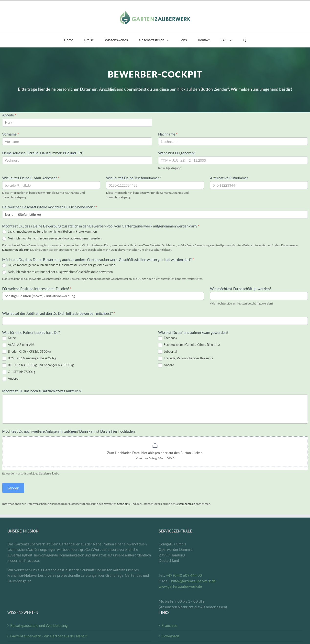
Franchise (169, 625)
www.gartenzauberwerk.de (180, 586)
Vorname (11, 134)
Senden (13, 488)
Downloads (171, 636)
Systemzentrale (185, 504)
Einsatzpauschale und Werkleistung (39, 625)
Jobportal (168, 352)
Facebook (168, 338)
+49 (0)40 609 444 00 (184, 575)
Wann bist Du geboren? (177, 153)
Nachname (168, 134)
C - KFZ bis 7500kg (19, 372)
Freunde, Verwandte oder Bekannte (186, 358)
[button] (244, 40)
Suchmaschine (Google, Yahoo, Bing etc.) (189, 345)
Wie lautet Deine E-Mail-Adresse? (31, 178)
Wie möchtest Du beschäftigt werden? (241, 289)
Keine (9, 338)
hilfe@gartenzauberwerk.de (193, 581)
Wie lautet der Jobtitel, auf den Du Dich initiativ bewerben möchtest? (59, 313)
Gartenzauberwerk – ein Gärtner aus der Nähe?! (49, 636)
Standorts (123, 504)
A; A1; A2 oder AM (18, 345)
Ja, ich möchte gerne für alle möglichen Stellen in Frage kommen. (50, 232)
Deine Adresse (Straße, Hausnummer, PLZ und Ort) (43, 153)
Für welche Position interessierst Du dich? (37, 289)
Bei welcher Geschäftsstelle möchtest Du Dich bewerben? (50, 207)
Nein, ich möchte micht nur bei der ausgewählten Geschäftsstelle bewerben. (58, 272)
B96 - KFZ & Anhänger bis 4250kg (29, 358)
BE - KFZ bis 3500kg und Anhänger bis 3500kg (38, 365)
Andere (10, 379)
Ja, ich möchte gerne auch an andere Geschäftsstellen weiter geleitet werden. (59, 265)
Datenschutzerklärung (17, 250)
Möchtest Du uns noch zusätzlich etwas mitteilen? (42, 391)
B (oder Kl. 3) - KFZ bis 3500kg (27, 352)
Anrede (9, 115)
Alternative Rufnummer (229, 178)
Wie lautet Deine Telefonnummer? (133, 178)
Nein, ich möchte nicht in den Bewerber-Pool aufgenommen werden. (52, 238)
